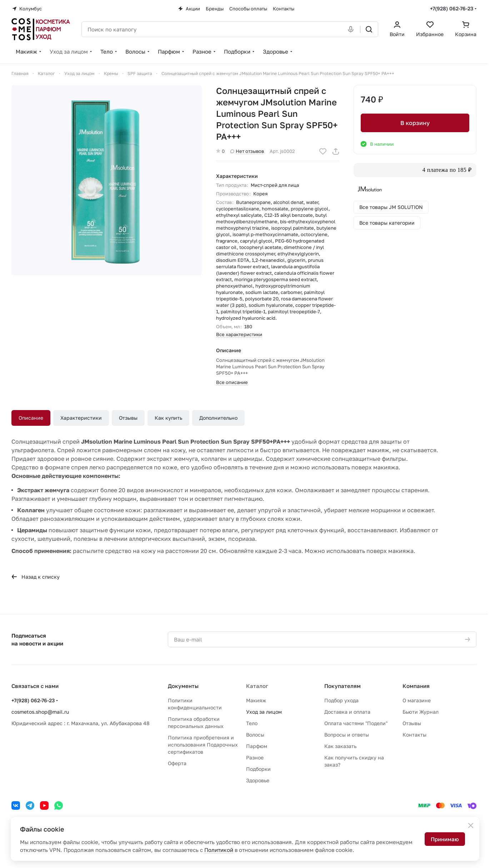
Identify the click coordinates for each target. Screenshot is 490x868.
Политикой (219, 850)
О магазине (417, 700)
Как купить (168, 418)
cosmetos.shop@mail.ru (40, 712)
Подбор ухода (341, 700)
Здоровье (258, 780)
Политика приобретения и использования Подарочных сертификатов (203, 745)
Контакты (414, 735)
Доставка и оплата (347, 712)
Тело (252, 723)
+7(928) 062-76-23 (452, 8)
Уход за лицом (264, 712)
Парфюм (257, 746)
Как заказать (340, 746)
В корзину (415, 123)
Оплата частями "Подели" (356, 723)
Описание (31, 418)
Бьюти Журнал (421, 712)
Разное (255, 757)
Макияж (256, 700)
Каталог (257, 686)
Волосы (255, 735)
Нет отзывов (247, 151)
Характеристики (81, 418)
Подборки (258, 769)
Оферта (177, 763)
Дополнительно (218, 418)
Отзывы (128, 418)
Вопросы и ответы (347, 735)
